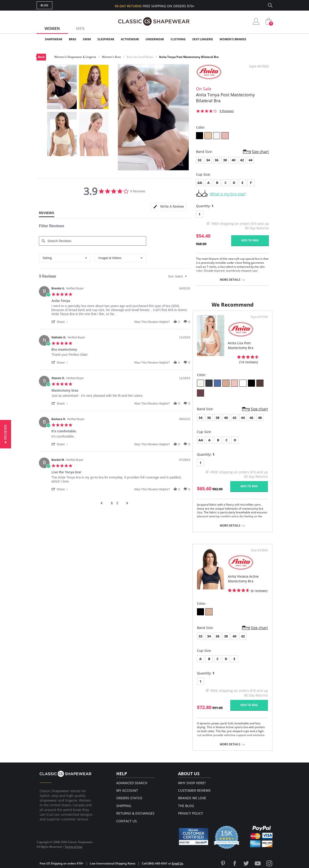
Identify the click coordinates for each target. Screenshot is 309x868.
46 (251, 418)
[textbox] (189, 278)
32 (200, 160)
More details (230, 280)
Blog (44, 5)
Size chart (260, 152)
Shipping (124, 806)
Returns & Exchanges (135, 813)
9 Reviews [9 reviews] (227, 111)
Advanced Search (132, 783)
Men (80, 28)
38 (225, 160)
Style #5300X (259, 550)
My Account (127, 790)
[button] (60, 322)
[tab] (169, 207)
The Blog (186, 806)
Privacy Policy (191, 813)
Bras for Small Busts (140, 57)
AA (200, 183)
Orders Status (129, 798)
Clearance (262, 39)
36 (217, 160)
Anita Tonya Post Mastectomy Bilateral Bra (189, 57)
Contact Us (127, 821)
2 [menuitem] (117, 503)
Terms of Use (73, 847)
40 (234, 160)
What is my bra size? (228, 194)
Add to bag (250, 240)
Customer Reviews (194, 790)
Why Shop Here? (192, 783)
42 (242, 160)
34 (208, 160)
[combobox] (65, 258)
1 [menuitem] (112, 503)
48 (260, 418)
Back (41, 57)
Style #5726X (259, 317)
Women (52, 28)
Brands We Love (192, 798)
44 (251, 160)
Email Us (177, 863)
